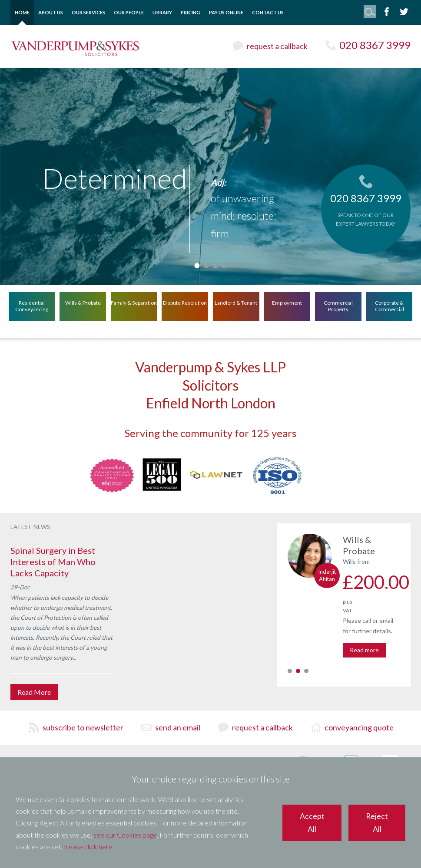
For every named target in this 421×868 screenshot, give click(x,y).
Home (22, 12)
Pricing (191, 12)
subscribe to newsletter (83, 727)
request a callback (277, 46)
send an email (178, 727)
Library (162, 12)
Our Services (88, 12)
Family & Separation (134, 302)
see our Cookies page (125, 835)
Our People (129, 12)
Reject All (377, 823)
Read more (364, 650)
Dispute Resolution (185, 302)
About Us (51, 12)
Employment (287, 302)
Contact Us (268, 12)
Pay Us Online (226, 12)
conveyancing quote (359, 727)
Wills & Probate (83, 302)
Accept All (312, 823)
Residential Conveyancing (32, 306)
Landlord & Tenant (236, 302)
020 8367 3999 (375, 45)
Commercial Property (338, 306)
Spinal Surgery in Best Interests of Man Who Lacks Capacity (53, 562)
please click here (88, 847)
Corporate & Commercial (390, 306)
